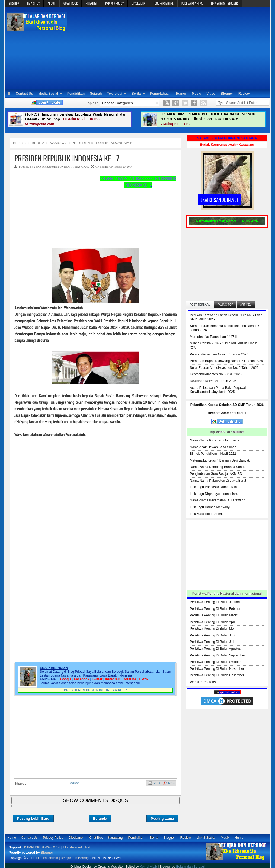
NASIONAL (82, 167)
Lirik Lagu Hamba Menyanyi (210, 507)
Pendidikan (76, 94)
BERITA (69, 167)
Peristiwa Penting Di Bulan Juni (212, 635)
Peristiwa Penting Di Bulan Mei (212, 629)
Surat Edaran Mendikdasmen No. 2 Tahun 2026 (224, 368)
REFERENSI (91, 3)
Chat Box (96, 838)
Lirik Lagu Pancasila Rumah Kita (213, 487)
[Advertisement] (169, 48)
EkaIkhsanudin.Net (77, 847)
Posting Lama (162, 819)
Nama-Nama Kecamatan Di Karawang (218, 500)
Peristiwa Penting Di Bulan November (217, 669)
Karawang (115, 838)
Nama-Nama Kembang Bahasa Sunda (218, 467)
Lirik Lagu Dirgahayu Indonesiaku (214, 494)
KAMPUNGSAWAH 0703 (42, 847)
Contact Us (24, 94)
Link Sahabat (206, 838)
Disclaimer (76, 838)
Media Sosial (48, 94)
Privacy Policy (53, 838)
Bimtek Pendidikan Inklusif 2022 (213, 454)
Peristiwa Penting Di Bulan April (213, 622)
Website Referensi (203, 682)
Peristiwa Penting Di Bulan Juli (212, 642)
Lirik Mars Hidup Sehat (206, 514)
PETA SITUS (33, 3)
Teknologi (115, 94)
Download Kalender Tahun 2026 (213, 381)
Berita (136, 94)
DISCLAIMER (138, 3)
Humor (181, 94)
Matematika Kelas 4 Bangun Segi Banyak (220, 460)
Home (12, 838)
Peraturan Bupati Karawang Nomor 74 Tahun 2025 (226, 361)
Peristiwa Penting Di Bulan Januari (215, 602)
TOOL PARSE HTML (163, 3)
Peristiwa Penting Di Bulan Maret (214, 615)
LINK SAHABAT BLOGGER (224, 3)
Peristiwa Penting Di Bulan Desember (217, 675)
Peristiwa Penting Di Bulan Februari (215, 609)
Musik (225, 838)
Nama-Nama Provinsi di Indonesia (215, 440)
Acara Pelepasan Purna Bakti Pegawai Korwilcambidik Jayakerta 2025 (218, 390)
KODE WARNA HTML (192, 3)
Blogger (227, 94)
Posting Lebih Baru (33, 819)
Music (196, 94)
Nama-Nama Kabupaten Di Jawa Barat (218, 481)
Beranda (100, 819)
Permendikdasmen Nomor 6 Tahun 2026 (219, 354)
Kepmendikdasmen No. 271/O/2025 (216, 374)
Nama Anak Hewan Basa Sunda (213, 447)
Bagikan (74, 783)
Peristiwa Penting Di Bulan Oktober (215, 662)
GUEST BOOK (71, 3)
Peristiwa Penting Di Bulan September (217, 655)
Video (211, 94)
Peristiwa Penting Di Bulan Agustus (215, 649)
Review (244, 94)
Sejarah (96, 94)
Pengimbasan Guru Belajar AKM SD (216, 474)
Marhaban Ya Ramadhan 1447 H (214, 337)
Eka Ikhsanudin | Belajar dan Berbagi (63, 858)
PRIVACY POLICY (114, 3)
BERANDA (14, 3)
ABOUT (52, 3)
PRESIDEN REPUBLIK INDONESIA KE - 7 (67, 158)
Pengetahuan (160, 94)
